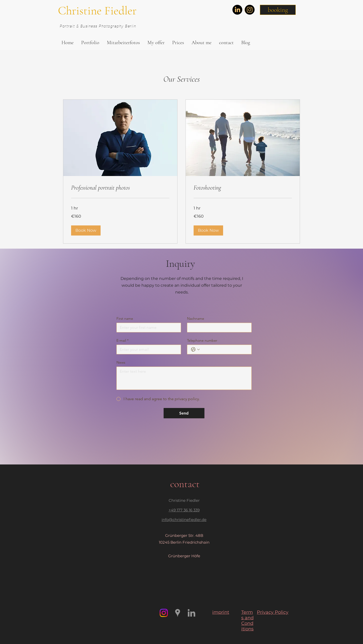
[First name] (147, 328)
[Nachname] (218, 328)
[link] (120, 188)
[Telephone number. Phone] (224, 349)
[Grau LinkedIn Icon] (191, 613)
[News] (184, 378)
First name (125, 319)
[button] (278, 10)
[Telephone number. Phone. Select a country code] (195, 349)
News (121, 362)
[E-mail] (147, 349)
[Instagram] (250, 10)
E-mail (123, 341)
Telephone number (202, 341)
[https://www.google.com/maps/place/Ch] (178, 613)
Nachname (196, 319)
